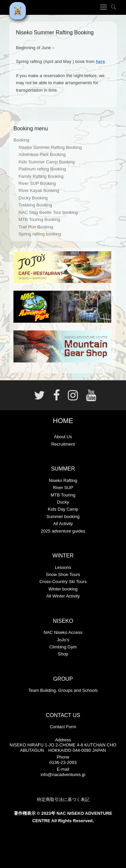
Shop (63, 654)
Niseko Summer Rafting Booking (50, 147)
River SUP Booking (37, 183)
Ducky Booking (33, 198)
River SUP (63, 488)
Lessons (63, 567)
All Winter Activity (63, 596)
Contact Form (63, 727)
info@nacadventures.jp (63, 775)
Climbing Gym (63, 647)
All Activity (63, 524)
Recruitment (63, 444)
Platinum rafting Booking (42, 169)
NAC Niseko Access (63, 632)
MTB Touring (63, 495)
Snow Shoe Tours (63, 574)
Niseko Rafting (63, 480)
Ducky (63, 502)
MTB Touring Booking (39, 219)
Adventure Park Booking (42, 154)
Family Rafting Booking (41, 176)
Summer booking (63, 517)
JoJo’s (63, 640)
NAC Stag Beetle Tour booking (48, 212)
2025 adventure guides (63, 531)
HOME (63, 421)
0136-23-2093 (63, 762)
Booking (21, 140)
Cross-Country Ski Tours (63, 582)
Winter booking (63, 589)
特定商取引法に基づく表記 (63, 799)
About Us (63, 437)
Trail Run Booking (36, 227)
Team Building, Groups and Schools (63, 690)
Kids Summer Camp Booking (47, 162)
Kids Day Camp (63, 509)
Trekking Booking (35, 205)
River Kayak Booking (39, 190)
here (100, 61)
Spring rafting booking (40, 234)
